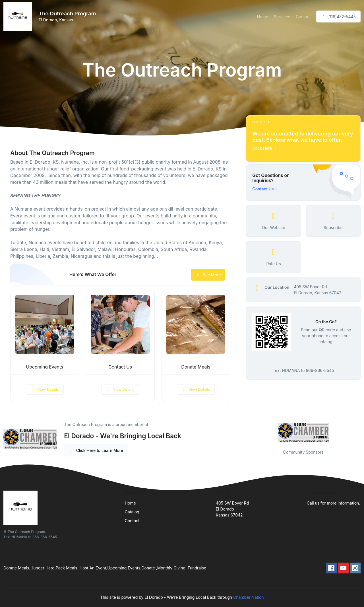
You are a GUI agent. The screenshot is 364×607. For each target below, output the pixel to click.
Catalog (132, 512)
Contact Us (120, 367)
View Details (45, 389)
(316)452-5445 (338, 17)
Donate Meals (196, 367)
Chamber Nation (249, 597)
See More (208, 275)
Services (282, 17)
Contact (303, 17)
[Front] (19, 17)
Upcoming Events (45, 367)
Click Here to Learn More (96, 450)
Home (263, 17)
